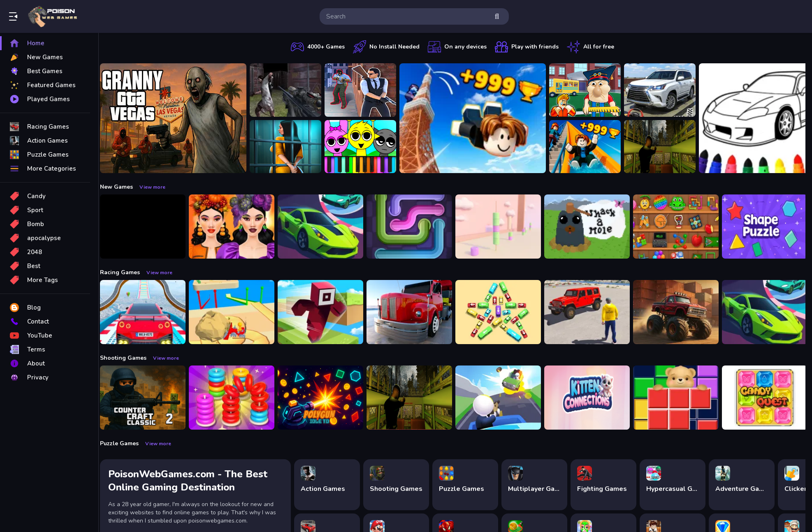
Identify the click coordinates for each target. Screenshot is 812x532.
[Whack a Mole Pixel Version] (592, 227)
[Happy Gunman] (503, 398)
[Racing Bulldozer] (237, 312)
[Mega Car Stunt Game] (148, 312)
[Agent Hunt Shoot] (366, 90)
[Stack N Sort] (237, 398)
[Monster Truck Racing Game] (681, 312)
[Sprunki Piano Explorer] (366, 147)
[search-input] (408, 16)
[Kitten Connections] (592, 398)
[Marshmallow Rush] (503, 227)
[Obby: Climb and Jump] (478, 118)
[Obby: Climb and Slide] (590, 147)
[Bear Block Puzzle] (681, 398)
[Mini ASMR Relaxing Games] (681, 227)
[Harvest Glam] (237, 227)
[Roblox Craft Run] (326, 312)
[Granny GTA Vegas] (179, 118)
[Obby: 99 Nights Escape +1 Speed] (148, 227)
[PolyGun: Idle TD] (326, 398)
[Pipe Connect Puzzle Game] (415, 227)
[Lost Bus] (665, 147)
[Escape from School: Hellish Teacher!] (590, 90)
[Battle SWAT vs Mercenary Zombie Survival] (291, 90)
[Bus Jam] (503, 312)
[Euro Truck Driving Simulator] (415, 312)
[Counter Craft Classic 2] (148, 398)
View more (158, 187)
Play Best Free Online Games (53, 16)
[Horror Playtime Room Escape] (291, 147)
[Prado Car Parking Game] (665, 90)
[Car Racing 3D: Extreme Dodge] (326, 227)
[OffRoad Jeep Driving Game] (592, 312)
